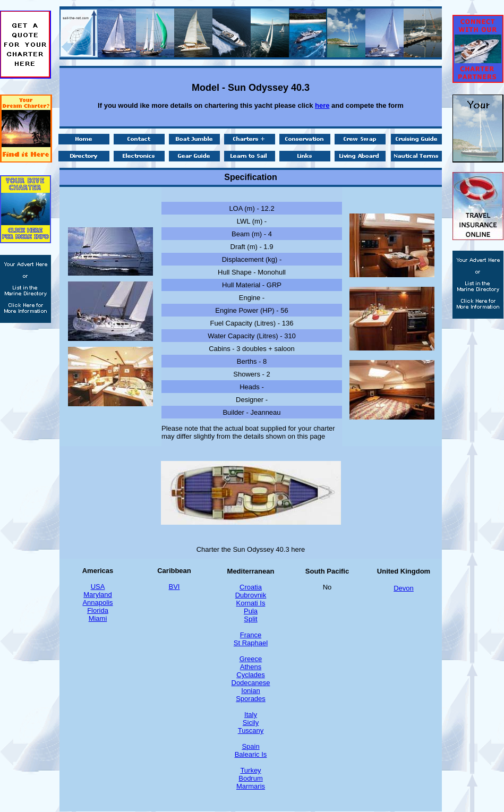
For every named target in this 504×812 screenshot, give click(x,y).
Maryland (97, 595)
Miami (98, 618)
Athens (251, 667)
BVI (174, 587)
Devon (404, 588)
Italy (251, 715)
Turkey (250, 770)
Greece (251, 659)
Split (250, 619)
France (251, 635)
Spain (250, 746)
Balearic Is (251, 754)
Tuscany (251, 730)
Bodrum (251, 778)
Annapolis (97, 602)
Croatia (251, 587)
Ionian (250, 691)
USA (98, 587)
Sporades (251, 699)
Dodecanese (251, 683)
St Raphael (251, 643)
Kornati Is (251, 603)
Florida (98, 610)
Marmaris (251, 786)
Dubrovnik (251, 595)
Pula (251, 611)
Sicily (251, 723)
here (322, 105)
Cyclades (250, 675)
